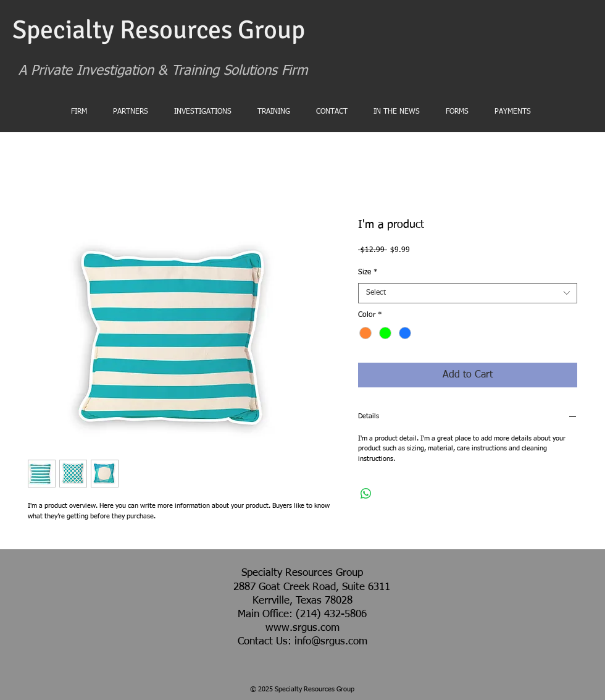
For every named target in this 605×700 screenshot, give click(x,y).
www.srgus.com (302, 628)
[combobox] (468, 293)
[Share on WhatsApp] (366, 494)
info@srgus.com (331, 642)
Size (368, 272)
